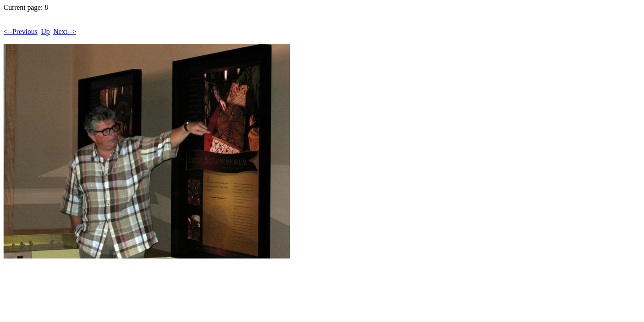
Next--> (65, 32)
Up (46, 32)
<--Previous (21, 32)
